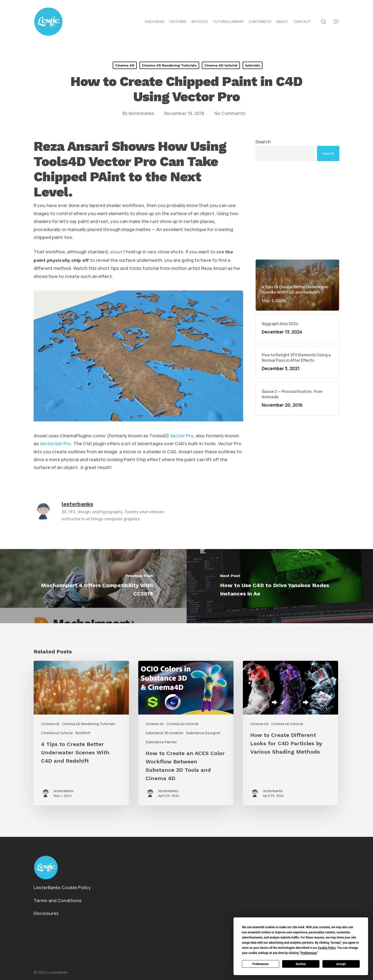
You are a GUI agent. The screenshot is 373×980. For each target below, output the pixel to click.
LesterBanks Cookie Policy (62, 887)
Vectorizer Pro (55, 443)
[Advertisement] (297, 172)
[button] (336, 22)
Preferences (261, 964)
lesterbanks (141, 113)
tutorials (253, 65)
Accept (341, 964)
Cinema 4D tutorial (221, 65)
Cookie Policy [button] (327, 948)
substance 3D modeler (165, 733)
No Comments (230, 113)
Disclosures (46, 913)
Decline (301, 964)
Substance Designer (203, 733)
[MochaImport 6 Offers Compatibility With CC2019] (93, 586)
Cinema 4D (125, 65)
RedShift (83, 733)
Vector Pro (182, 436)
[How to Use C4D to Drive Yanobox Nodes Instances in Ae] (280, 586)
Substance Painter (161, 742)
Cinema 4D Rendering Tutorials (169, 65)
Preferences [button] (309, 953)
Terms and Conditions (58, 900)
